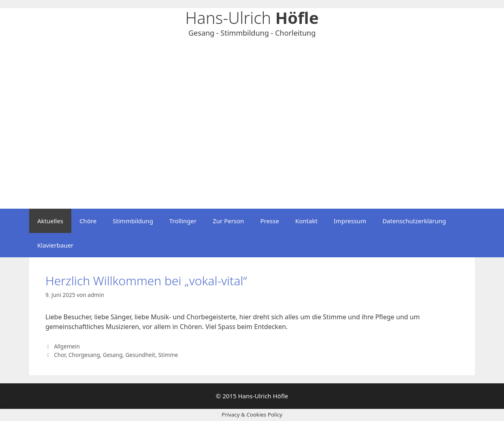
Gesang (113, 355)
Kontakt (306, 221)
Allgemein (67, 346)
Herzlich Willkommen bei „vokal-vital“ (146, 281)
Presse (269, 221)
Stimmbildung (133, 221)
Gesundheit (140, 355)
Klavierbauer (55, 245)
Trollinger (183, 221)
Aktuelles (50, 221)
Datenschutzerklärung (414, 221)
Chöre (88, 221)
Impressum (350, 221)
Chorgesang (84, 355)
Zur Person (228, 221)
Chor (60, 355)
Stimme (168, 355)
